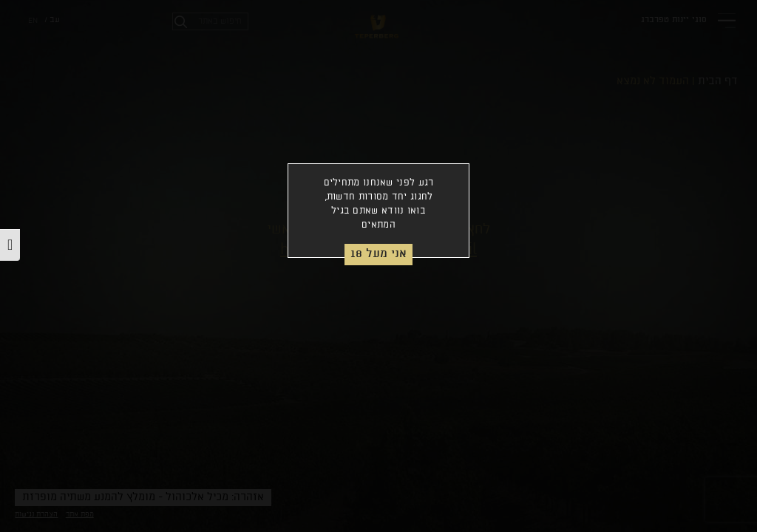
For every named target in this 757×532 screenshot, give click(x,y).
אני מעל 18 (378, 254)
